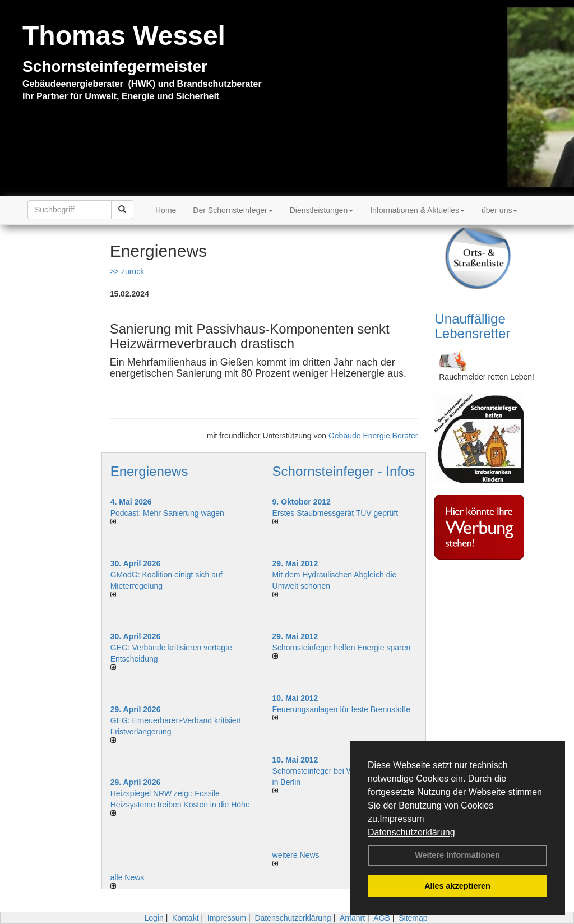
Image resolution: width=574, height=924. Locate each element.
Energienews (149, 471)
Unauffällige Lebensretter (472, 326)
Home (166, 210)
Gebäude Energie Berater (373, 436)
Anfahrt (352, 918)
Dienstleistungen (322, 210)
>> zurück (127, 271)
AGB (382, 918)
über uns (499, 210)
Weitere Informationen (457, 855)
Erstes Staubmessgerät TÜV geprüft (335, 513)
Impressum (402, 819)
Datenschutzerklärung (411, 832)
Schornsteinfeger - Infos (344, 471)
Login (154, 918)
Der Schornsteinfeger (233, 210)
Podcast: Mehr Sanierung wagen (167, 513)
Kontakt (185, 918)
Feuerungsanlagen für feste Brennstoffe (341, 709)
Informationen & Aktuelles (417, 210)
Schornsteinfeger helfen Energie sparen (342, 648)
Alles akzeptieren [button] (457, 886)
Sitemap (413, 918)
